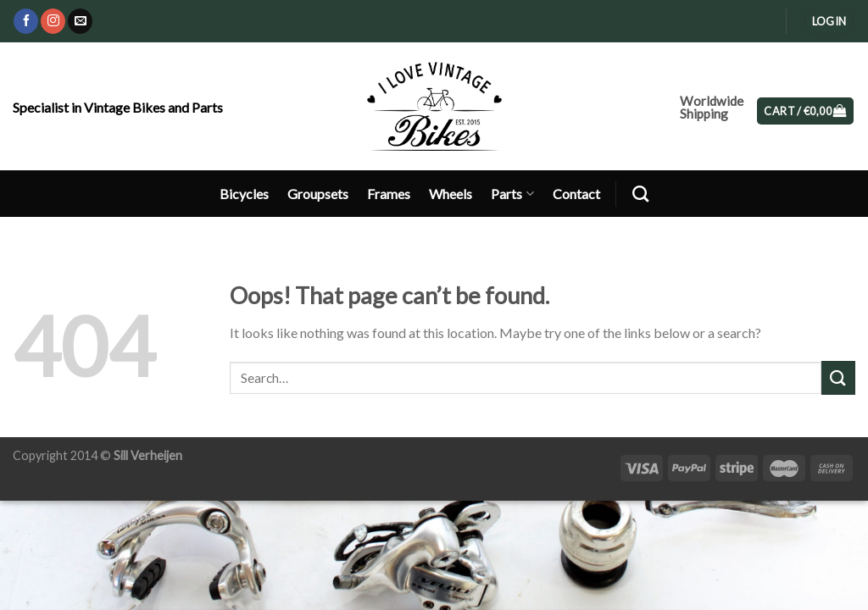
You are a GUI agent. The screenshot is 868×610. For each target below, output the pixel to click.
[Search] (640, 194)
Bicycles (244, 194)
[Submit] (838, 377)
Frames (389, 194)
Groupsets (318, 194)
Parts (512, 194)
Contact (576, 194)
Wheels (451, 194)
